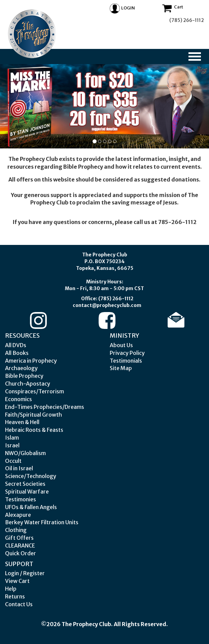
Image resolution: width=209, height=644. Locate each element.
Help (11, 589)
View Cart (17, 581)
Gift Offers (19, 538)
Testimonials (126, 361)
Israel (12, 445)
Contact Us (19, 604)
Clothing (16, 530)
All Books (17, 353)
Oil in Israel (19, 468)
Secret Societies (25, 484)
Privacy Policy (127, 353)
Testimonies (21, 499)
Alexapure (18, 515)
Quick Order (21, 553)
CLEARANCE (20, 545)
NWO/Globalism (25, 453)
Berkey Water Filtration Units (42, 522)
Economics (19, 399)
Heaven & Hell (22, 422)
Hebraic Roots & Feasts (34, 430)
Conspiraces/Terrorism (34, 391)
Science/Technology (31, 476)
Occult (13, 461)
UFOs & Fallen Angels (31, 507)
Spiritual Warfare (27, 492)
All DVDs (16, 345)
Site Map (121, 368)
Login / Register (25, 573)
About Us (121, 345)
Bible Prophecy (24, 376)
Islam (12, 438)
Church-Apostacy (28, 384)
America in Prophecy (31, 361)
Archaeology (21, 368)
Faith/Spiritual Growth (33, 415)
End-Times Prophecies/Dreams (45, 407)
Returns (15, 596)
